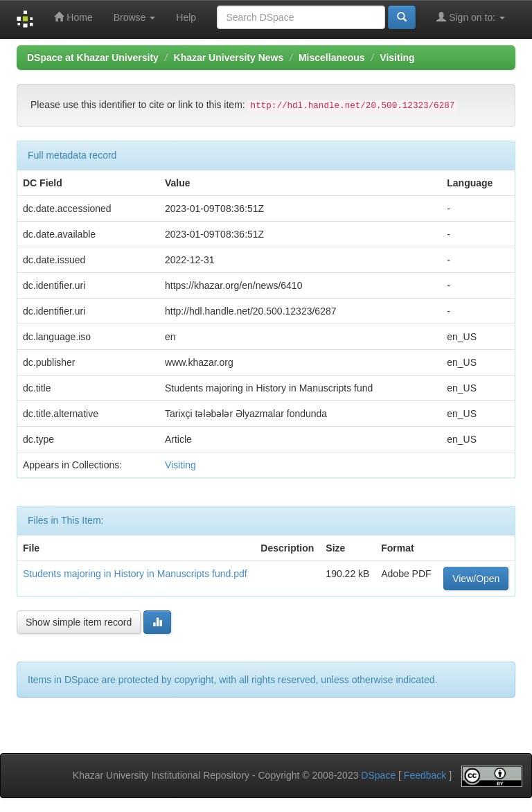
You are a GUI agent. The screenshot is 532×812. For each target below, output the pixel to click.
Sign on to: (471, 17)
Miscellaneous (332, 58)
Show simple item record (79, 622)
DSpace (378, 775)
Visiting (397, 58)
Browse (135, 17)
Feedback (425, 775)
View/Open (476, 579)
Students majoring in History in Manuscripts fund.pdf (135, 574)
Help (186, 17)
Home (73, 17)
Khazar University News (229, 58)
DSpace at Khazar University (93, 58)
